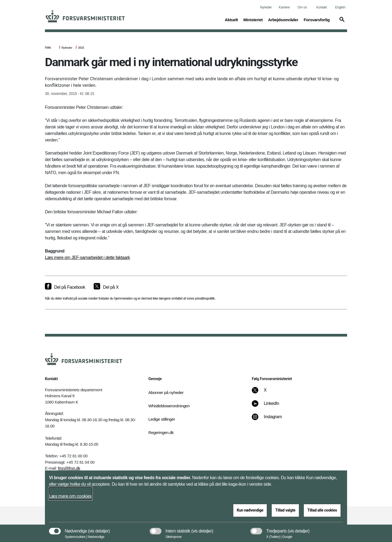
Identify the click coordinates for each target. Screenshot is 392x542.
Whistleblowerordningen (169, 406)
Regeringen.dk (161, 432)
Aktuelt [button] (231, 19)
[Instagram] (271, 420)
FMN (48, 48)
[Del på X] (106, 287)
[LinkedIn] (269, 406)
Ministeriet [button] (253, 19)
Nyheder (266, 7)
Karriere (284, 7)
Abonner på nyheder (166, 392)
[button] (341, 22)
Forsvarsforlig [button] (317, 19)
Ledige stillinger (162, 419)
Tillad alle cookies (322, 510)
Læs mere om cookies (70, 496)
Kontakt (322, 7)
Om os (302, 7)
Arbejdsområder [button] (283, 19)
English (340, 7)
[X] (265, 393)
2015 (81, 48)
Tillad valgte (285, 510)
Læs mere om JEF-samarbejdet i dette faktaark (87, 258)
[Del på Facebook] (65, 287)
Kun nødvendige (250, 510)
